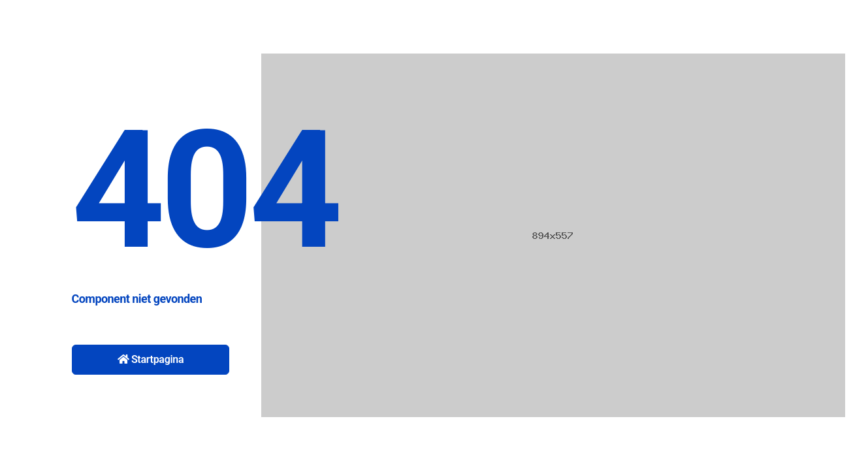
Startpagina (151, 359)
